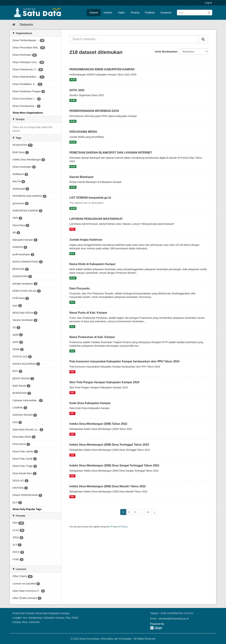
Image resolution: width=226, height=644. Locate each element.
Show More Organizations (28, 113)
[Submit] (209, 12)
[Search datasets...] (134, 39)
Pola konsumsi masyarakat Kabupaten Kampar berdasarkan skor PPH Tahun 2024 (124, 361)
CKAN (156, 628)
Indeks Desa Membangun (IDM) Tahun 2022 (98, 424)
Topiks (121, 13)
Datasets (26, 25)
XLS (72, 254)
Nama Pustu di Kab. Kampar (88, 313)
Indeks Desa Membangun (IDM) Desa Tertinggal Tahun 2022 (109, 445)
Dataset (94, 13)
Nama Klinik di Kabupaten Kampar (92, 264)
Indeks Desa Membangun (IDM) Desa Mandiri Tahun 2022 (108, 486)
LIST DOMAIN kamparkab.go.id (90, 198)
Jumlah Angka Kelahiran (86, 240)
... (141, 512)
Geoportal (166, 13)
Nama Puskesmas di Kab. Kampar (92, 337)
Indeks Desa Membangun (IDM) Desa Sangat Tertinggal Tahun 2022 (114, 465)
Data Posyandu (80, 288)
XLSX (73, 80)
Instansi (108, 13)
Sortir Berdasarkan (166, 52)
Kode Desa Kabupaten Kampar (90, 403)
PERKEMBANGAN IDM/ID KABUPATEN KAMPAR (102, 69)
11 (148, 512)
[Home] (14, 25)
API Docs (122, 527)
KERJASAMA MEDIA (83, 132)
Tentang (135, 13)
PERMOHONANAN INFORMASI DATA (94, 111)
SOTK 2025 (77, 90)
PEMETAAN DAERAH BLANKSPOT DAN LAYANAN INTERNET (111, 153)
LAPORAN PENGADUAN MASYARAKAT (96, 219)
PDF (72, 229)
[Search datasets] (195, 13)
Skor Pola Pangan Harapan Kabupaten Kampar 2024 (104, 382)
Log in (208, 3)
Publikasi (150, 13)
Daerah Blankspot (81, 177)
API (111, 527)
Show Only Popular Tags (27, 509)
